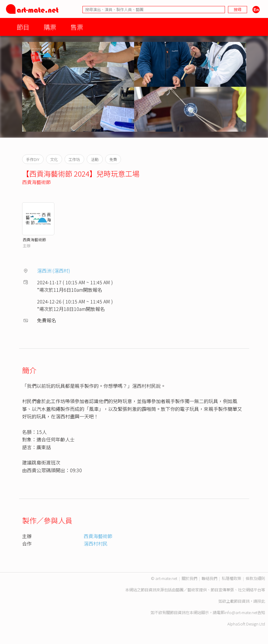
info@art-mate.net (241, 612)
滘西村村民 (96, 543)
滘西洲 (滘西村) (54, 271)
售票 (77, 27)
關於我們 (189, 578)
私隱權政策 (231, 578)
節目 (23, 27)
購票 (50, 27)
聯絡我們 (209, 578)
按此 (261, 601)
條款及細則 (255, 578)
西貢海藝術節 (36, 182)
